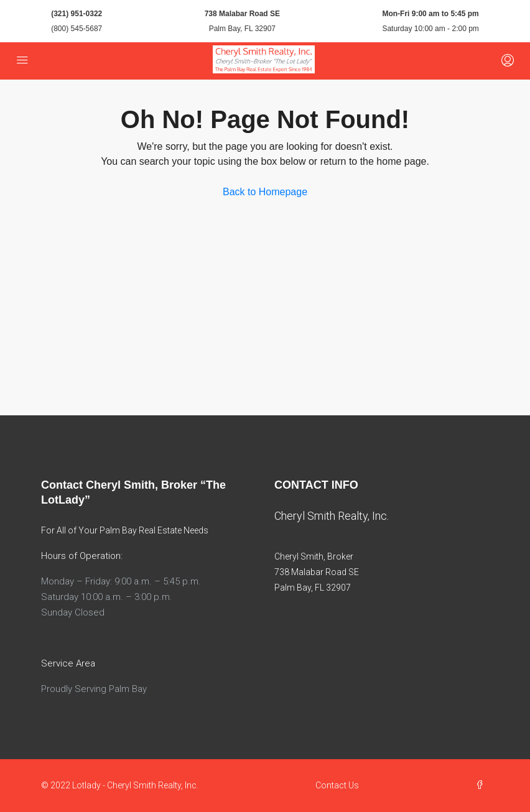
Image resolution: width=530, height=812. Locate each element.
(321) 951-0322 (77, 14)
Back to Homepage (265, 192)
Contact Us (337, 785)
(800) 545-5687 (77, 29)
